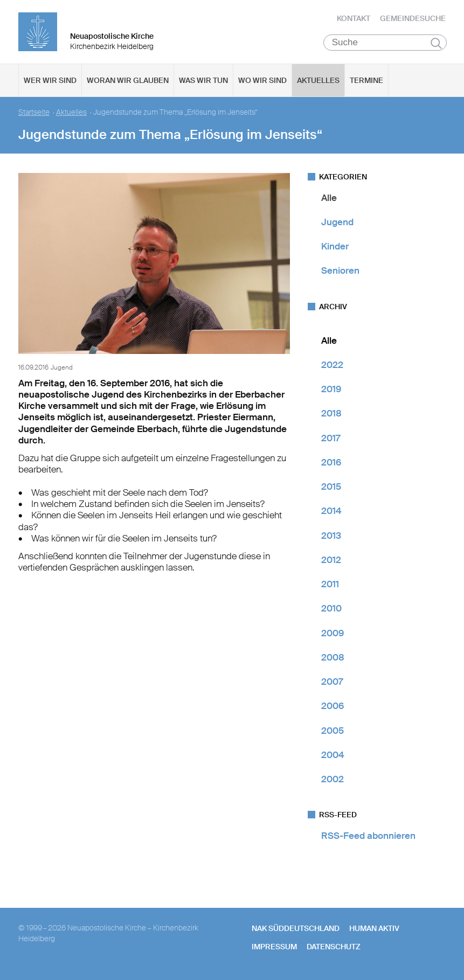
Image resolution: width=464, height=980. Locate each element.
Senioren (340, 272)
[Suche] (385, 44)
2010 (331, 610)
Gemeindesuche (413, 19)
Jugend (337, 223)
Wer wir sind (50, 81)
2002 (333, 781)
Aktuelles (318, 81)
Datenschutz (334, 948)
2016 (331, 463)
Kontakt (354, 19)
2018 (331, 415)
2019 (331, 391)
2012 (331, 561)
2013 (331, 537)
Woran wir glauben (128, 81)
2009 (333, 634)
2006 (333, 707)
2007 (332, 683)
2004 (333, 756)
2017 (331, 439)
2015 (331, 488)
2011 (330, 586)
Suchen (436, 44)
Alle (329, 199)
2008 (333, 658)
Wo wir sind (262, 81)
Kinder (335, 248)
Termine (366, 81)
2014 (331, 512)
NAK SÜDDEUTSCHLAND (296, 929)
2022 (332, 366)
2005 (333, 732)
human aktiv (374, 929)
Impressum (274, 948)
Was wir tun (203, 81)
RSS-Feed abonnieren (368, 837)
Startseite (34, 113)
